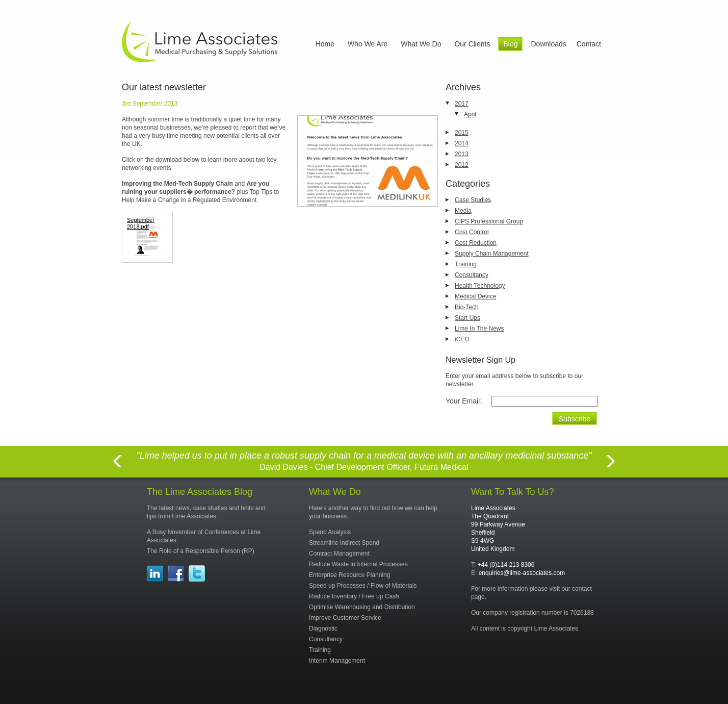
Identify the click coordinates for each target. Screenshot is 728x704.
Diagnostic (323, 628)
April (470, 114)
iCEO (462, 339)
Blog (510, 44)
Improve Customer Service (345, 618)
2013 (462, 154)
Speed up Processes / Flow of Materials (363, 586)
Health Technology (480, 286)
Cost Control (472, 232)
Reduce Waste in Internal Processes (358, 564)
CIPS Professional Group (489, 221)
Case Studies (473, 200)
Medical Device (475, 296)
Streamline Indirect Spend (344, 543)
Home (325, 44)
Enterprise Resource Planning (349, 575)
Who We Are (368, 44)
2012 (462, 165)
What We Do (421, 44)
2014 (462, 143)
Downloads (548, 44)
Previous (117, 467)
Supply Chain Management (492, 254)
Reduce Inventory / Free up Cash (354, 596)
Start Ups (467, 318)
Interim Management (337, 661)
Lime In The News (479, 329)
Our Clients (472, 44)
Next (611, 467)
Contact (589, 44)
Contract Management (339, 554)
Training (466, 264)
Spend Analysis (330, 532)
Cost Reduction (476, 243)
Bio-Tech (467, 307)
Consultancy (472, 275)
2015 (462, 133)
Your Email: (464, 401)
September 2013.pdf (141, 223)
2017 (462, 104)
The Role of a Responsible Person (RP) (201, 551)
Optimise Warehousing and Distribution (362, 607)
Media (463, 211)
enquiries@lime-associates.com (522, 573)
